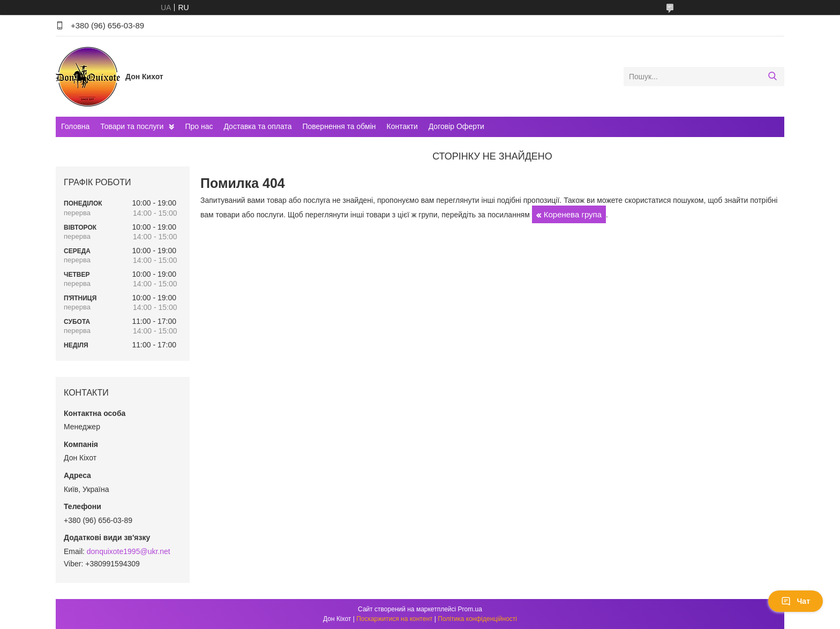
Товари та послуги (132, 126)
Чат (796, 601)
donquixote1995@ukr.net (129, 551)
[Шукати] (772, 77)
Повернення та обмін (339, 126)
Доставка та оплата (257, 126)
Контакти (402, 126)
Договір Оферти (456, 126)
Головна (75, 126)
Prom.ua (470, 609)
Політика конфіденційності (477, 619)
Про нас (199, 126)
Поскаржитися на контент (394, 619)
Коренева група (573, 214)
